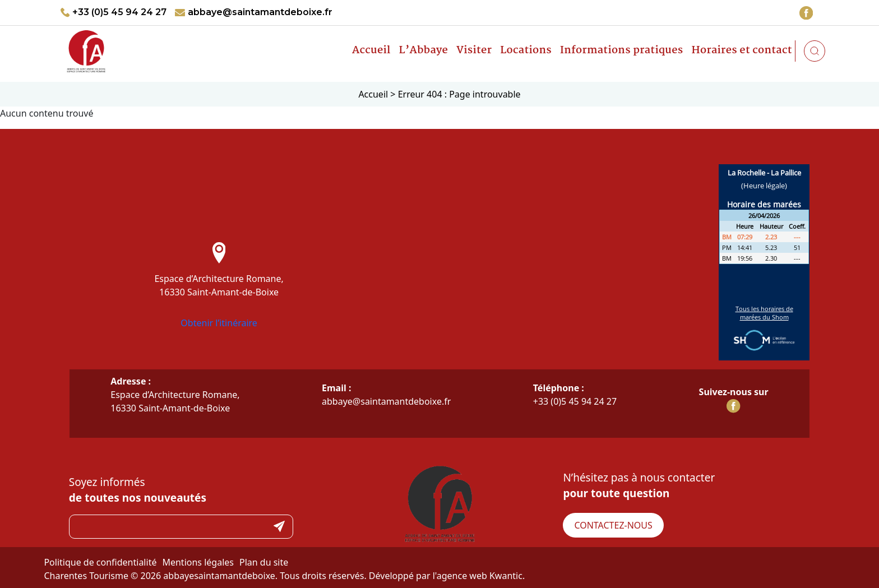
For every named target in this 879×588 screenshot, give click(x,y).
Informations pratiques (622, 50)
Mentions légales (198, 562)
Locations (526, 50)
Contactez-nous (613, 525)
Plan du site (264, 562)
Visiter (474, 50)
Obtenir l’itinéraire (219, 323)
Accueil (371, 50)
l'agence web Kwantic (478, 576)
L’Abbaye (424, 50)
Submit (279, 527)
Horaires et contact (741, 50)
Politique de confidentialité (100, 562)
